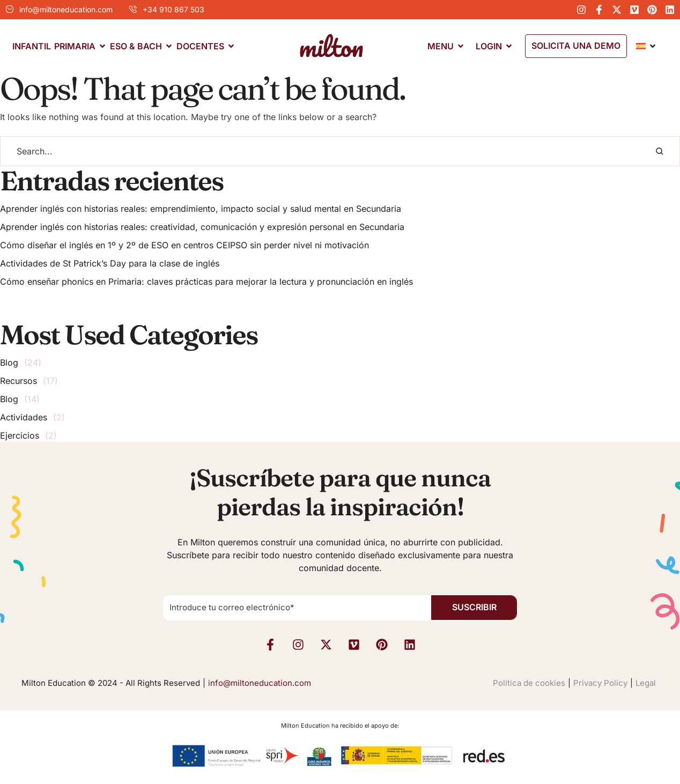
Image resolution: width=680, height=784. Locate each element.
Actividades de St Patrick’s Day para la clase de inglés (110, 263)
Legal (646, 683)
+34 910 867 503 (173, 9)
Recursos (19, 381)
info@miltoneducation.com (66, 9)
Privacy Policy (600, 683)
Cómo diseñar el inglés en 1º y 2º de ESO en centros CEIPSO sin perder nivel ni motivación (184, 245)
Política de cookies (529, 683)
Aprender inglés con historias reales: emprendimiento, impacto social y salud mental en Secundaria (201, 209)
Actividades (24, 417)
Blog (9, 363)
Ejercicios (20, 435)
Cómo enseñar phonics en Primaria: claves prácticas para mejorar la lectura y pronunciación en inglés (206, 282)
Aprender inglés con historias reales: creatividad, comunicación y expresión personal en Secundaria (202, 227)
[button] (576, 46)
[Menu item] (32, 46)
